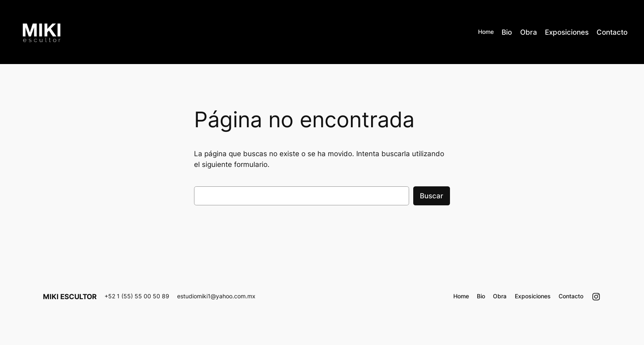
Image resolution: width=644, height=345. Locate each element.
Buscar (432, 196)
